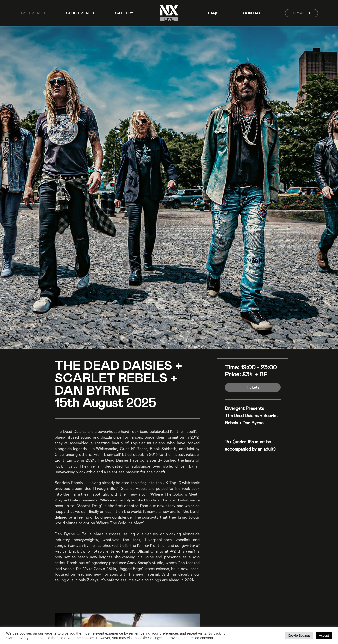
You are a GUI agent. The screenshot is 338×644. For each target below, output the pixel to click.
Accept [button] (324, 635)
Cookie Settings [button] (299, 635)
